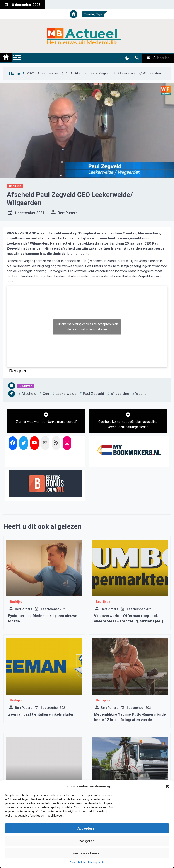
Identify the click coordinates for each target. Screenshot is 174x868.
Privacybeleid (96, 863)
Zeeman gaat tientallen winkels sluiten (41, 714)
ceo (46, 394)
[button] (167, 786)
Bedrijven (15, 186)
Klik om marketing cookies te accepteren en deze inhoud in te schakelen (87, 327)
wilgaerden (120, 394)
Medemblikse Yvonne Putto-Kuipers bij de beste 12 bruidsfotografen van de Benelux (130, 720)
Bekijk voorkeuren (87, 853)
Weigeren (87, 841)
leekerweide (66, 394)
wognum (143, 394)
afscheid (29, 394)
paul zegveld (93, 394)
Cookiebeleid (78, 863)
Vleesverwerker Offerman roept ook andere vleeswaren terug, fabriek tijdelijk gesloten (130, 621)
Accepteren (87, 828)
